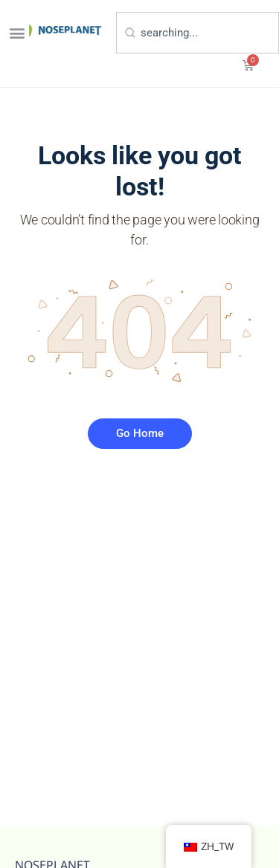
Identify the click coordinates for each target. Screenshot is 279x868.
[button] (17, 32)
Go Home (140, 433)
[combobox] (198, 33)
